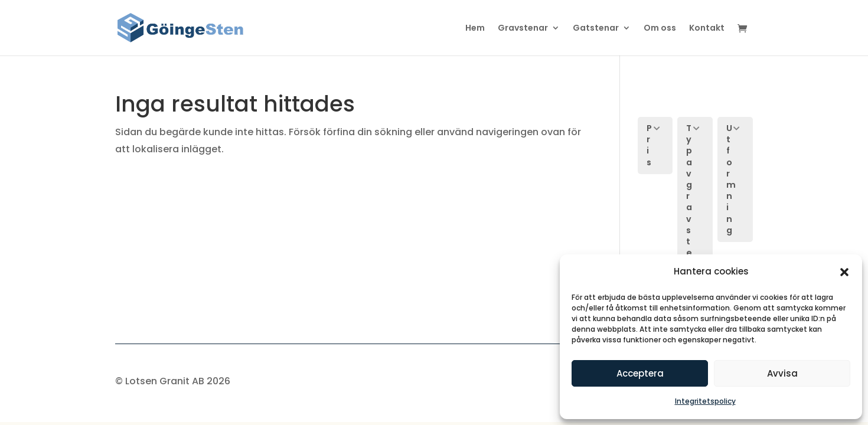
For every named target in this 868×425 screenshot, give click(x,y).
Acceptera (640, 373)
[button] (844, 272)
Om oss (660, 29)
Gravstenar (523, 29)
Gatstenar (596, 29)
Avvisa (782, 373)
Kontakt (707, 29)
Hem (475, 29)
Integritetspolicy (705, 401)
